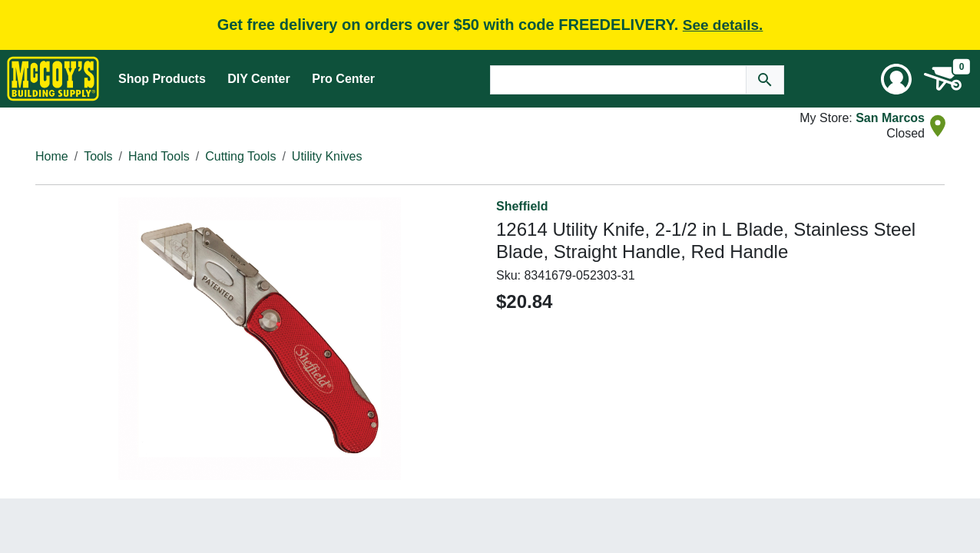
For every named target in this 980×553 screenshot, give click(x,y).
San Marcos (890, 118)
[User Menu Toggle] (896, 79)
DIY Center (259, 79)
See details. (723, 25)
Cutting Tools (240, 156)
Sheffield (522, 206)
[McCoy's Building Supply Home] (53, 79)
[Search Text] (618, 80)
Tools (98, 156)
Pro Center (343, 79)
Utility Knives (327, 156)
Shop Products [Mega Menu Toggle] (162, 79)
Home (52, 156)
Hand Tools (159, 156)
